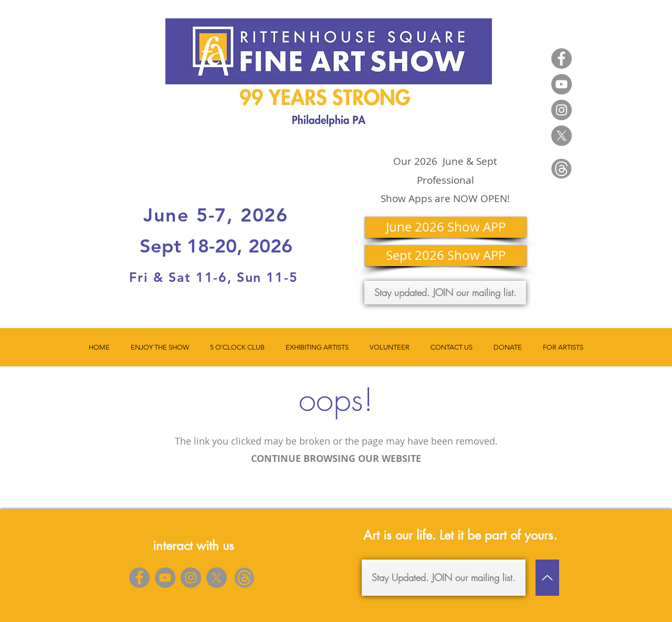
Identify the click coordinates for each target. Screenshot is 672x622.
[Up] (547, 578)
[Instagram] (561, 110)
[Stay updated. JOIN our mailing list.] (445, 293)
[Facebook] (561, 59)
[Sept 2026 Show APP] (446, 256)
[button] (160, 347)
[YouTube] (561, 84)
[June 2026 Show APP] (446, 227)
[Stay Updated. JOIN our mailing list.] (444, 578)
